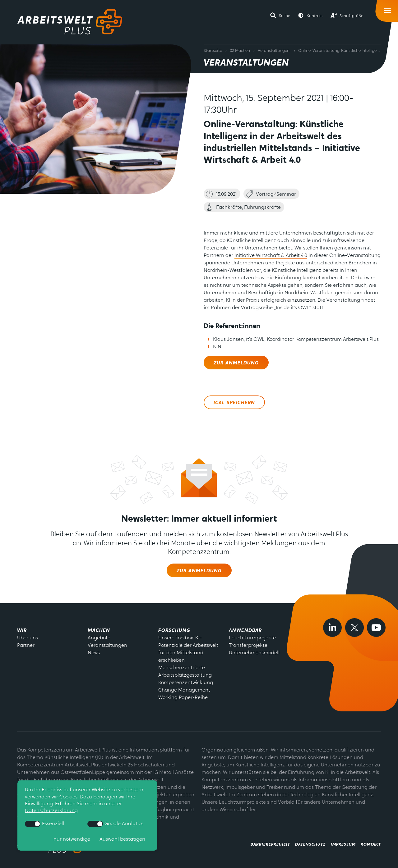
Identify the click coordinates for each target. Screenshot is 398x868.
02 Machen (240, 51)
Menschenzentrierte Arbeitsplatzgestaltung (185, 672)
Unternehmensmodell (254, 653)
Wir (22, 631)
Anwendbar (245, 631)
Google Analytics (116, 824)
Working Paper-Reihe (183, 698)
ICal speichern (234, 403)
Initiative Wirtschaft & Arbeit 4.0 (271, 256)
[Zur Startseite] (70, 22)
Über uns (28, 638)
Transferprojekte (248, 646)
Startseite (213, 51)
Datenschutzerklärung (51, 811)
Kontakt (371, 845)
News (94, 653)
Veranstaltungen (274, 51)
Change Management (184, 690)
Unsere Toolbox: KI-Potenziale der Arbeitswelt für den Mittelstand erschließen (188, 649)
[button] (280, 16)
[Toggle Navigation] (388, 9)
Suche (285, 16)
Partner (26, 646)
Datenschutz (310, 845)
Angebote (99, 638)
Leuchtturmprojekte (252, 638)
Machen (99, 631)
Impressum (343, 845)
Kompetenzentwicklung (186, 683)
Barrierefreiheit (270, 845)
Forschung (174, 631)
